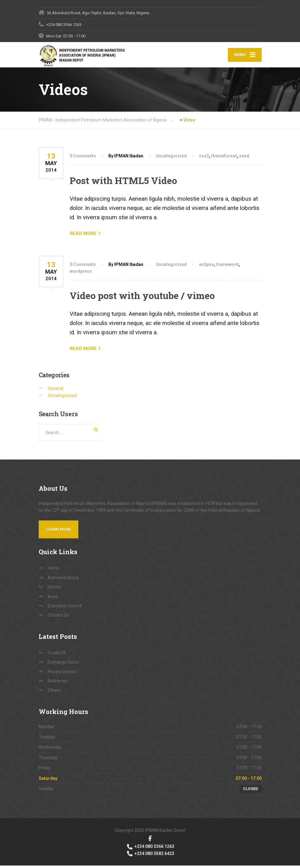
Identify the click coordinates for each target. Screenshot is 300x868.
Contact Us (58, 618)
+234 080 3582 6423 (150, 856)
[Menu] (245, 56)
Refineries (58, 683)
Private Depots (62, 674)
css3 (204, 158)
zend (244, 158)
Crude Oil (57, 655)
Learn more (59, 532)
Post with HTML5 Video (123, 183)
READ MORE (83, 236)
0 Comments (83, 158)
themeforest (224, 158)
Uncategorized (171, 158)
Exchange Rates (63, 665)
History (54, 589)
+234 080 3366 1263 (150, 849)
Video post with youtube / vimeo (142, 298)
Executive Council (65, 608)
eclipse (207, 267)
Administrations (63, 580)
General (56, 391)
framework (227, 267)
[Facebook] (150, 841)
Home (54, 571)
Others (54, 693)
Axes (53, 599)
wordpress (81, 274)
